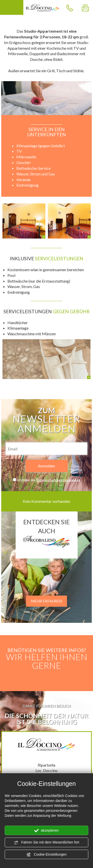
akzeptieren (46, 831)
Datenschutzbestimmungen (58, 480)
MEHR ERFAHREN (46, 601)
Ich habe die (49, 480)
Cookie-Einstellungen (46, 855)
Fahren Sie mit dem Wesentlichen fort (47, 843)
